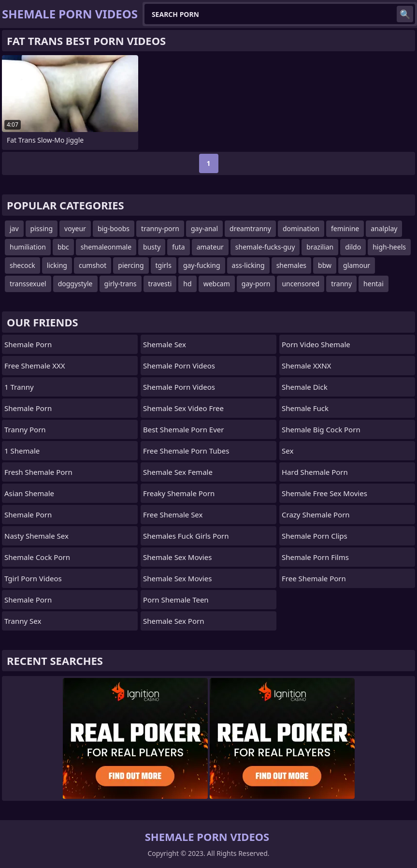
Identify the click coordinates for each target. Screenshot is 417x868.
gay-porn (256, 284)
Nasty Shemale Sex (36, 536)
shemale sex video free (183, 408)
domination (301, 228)
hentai (374, 284)
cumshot (93, 265)
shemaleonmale (106, 247)
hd (187, 284)
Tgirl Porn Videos (33, 578)
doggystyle (75, 284)
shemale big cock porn (321, 429)
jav (14, 228)
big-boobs (114, 228)
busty (152, 247)
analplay (384, 228)
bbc (63, 247)
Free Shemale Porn (314, 578)
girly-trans (121, 284)
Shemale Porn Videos (179, 366)
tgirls (164, 265)
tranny (341, 284)
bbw (325, 265)
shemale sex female (178, 472)
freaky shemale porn (179, 493)
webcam (217, 284)
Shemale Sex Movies (177, 557)
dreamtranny (250, 228)
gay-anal (204, 228)
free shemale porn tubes (186, 451)
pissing (42, 228)
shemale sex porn (173, 621)
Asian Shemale (29, 493)
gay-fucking (202, 265)
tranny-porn (160, 228)
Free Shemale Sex (173, 515)
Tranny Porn (25, 429)
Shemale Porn (28, 344)
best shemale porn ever (183, 429)
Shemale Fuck (305, 408)
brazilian (320, 247)
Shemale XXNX (306, 366)
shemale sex (165, 344)
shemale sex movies (177, 578)
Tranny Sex (23, 621)
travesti (160, 284)
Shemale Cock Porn (37, 557)
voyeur (75, 228)
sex (288, 451)
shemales (291, 265)
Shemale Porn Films (315, 557)
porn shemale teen (176, 600)
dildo (353, 247)
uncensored (301, 284)
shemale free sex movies (324, 493)
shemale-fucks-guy (265, 247)
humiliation (28, 247)
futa (178, 247)
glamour (357, 265)
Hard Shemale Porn (315, 472)
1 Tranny (19, 387)
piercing (131, 265)
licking (57, 265)
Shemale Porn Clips (315, 536)
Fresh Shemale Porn (38, 472)
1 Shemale (22, 451)
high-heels (389, 247)
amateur (210, 247)
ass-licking (248, 265)
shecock (22, 265)
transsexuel (28, 284)
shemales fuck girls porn (186, 536)
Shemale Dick (305, 387)
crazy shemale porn (316, 515)
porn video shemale (316, 344)
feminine (345, 228)
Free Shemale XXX (35, 366)
